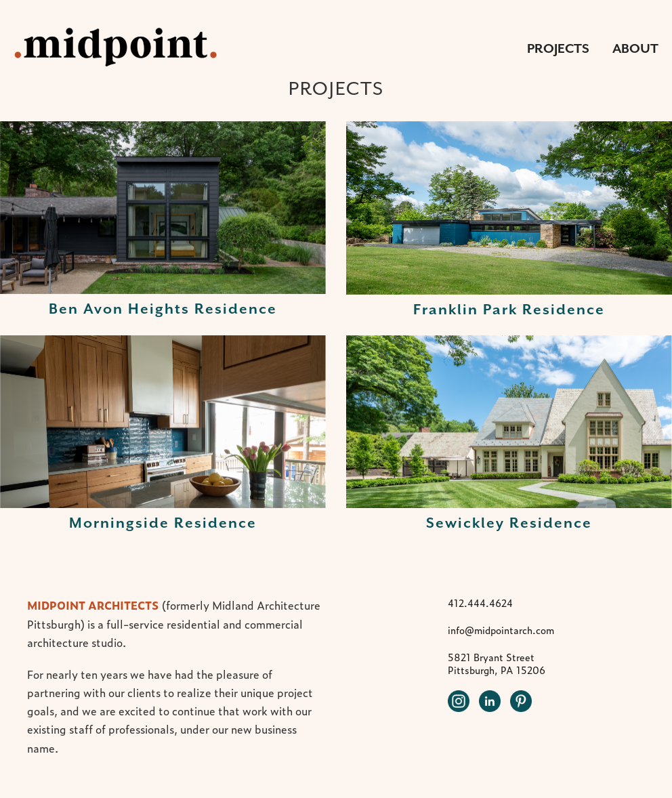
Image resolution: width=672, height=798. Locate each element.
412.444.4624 (480, 603)
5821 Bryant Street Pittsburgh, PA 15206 (497, 664)
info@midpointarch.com (501, 630)
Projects (558, 48)
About (635, 48)
